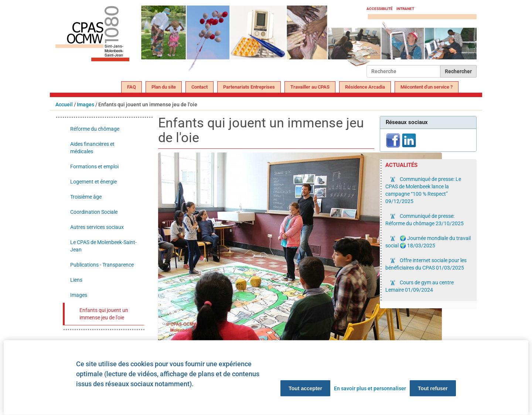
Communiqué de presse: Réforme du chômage (424, 220)
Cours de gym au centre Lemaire (420, 286)
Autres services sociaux (97, 227)
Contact (199, 87)
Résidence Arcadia (365, 87)
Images (86, 104)
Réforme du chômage (95, 129)
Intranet (405, 9)
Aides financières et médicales (92, 148)
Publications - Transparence (102, 265)
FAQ (132, 87)
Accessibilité (380, 9)
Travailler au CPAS (310, 87)
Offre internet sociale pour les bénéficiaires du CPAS (426, 264)
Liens (76, 280)
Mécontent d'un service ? (427, 87)
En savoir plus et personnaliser (370, 388)
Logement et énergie (93, 182)
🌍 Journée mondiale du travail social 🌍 (428, 242)
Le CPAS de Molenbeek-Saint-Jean (103, 246)
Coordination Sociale (94, 212)
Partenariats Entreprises (249, 87)
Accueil (64, 104)
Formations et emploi (94, 167)
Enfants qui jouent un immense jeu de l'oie (104, 314)
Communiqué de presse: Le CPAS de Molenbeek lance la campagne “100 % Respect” (423, 190)
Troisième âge (86, 197)
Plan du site (164, 87)
